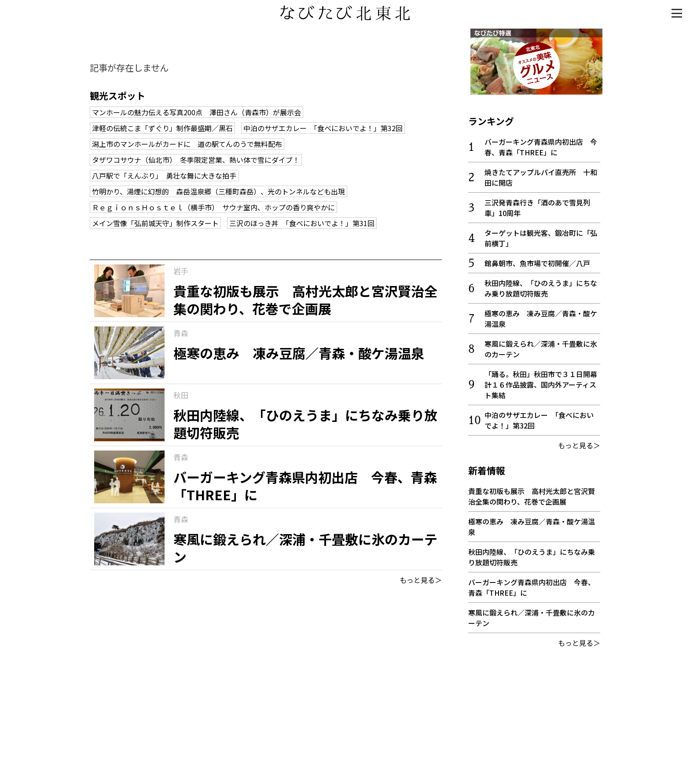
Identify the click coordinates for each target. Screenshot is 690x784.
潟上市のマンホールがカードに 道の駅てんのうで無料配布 (187, 144)
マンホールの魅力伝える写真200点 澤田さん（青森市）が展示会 (196, 112)
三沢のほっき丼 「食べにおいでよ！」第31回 (302, 223)
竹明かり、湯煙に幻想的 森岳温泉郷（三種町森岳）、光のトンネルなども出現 (218, 191)
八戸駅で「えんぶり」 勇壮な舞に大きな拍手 (164, 176)
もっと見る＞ (421, 580)
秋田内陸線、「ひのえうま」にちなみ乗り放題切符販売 (541, 286)
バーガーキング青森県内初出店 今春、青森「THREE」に (541, 145)
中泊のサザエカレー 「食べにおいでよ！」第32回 (323, 128)
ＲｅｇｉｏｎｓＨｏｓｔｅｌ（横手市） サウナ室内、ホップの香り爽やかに (213, 207)
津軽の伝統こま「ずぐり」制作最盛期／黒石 (162, 128)
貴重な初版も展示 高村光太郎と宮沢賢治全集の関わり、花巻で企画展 (532, 494)
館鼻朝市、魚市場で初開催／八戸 (537, 261)
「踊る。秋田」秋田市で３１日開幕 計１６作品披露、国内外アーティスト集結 (544, 382)
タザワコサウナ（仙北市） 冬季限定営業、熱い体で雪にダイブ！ (196, 160)
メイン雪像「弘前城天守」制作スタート (155, 223)
